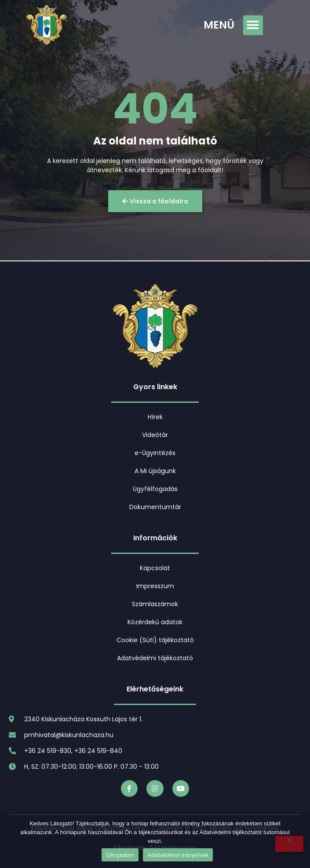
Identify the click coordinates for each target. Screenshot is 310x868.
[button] (253, 25)
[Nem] (289, 844)
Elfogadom (120, 855)
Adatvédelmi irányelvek (178, 855)
